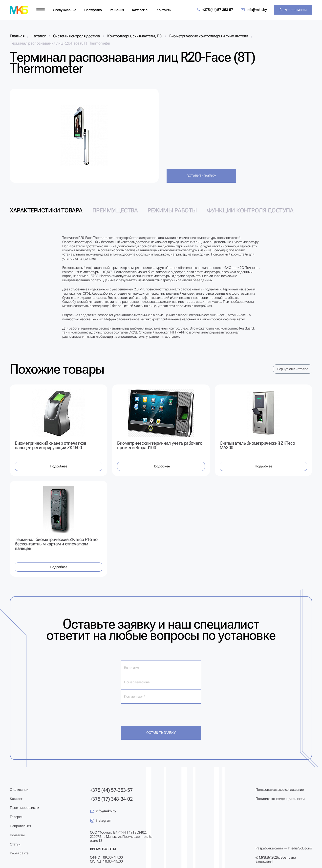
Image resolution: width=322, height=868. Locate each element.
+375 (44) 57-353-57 (215, 10)
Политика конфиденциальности (280, 799)
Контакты (164, 10)
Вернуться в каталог (293, 369)
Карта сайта (19, 853)
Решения (117, 10)
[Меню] (41, 10)
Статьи (15, 844)
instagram (101, 821)
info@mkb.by (254, 10)
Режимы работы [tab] (172, 210)
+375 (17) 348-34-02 (111, 799)
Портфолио (93, 10)
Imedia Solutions (300, 848)
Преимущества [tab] (115, 210)
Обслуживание (65, 10)
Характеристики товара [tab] (46, 210)
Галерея (16, 817)
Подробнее (58, 466)
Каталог (138, 10)
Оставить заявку (201, 176)
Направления (20, 826)
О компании (19, 790)
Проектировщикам (24, 808)
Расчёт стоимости (293, 10)
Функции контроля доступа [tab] (250, 210)
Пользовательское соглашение (279, 790)
